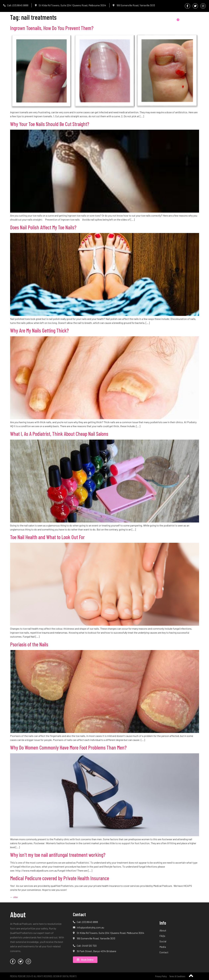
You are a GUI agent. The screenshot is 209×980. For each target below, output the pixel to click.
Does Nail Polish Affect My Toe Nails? (43, 227)
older (14, 897)
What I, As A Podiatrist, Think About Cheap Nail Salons (59, 434)
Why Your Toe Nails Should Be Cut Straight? (50, 124)
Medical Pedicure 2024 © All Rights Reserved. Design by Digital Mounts (43, 976)
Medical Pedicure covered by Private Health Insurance (60, 878)
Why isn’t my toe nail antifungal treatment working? (58, 855)
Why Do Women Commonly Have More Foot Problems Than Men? (68, 747)
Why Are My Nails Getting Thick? (39, 330)
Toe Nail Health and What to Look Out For (47, 537)
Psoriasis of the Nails (29, 644)
